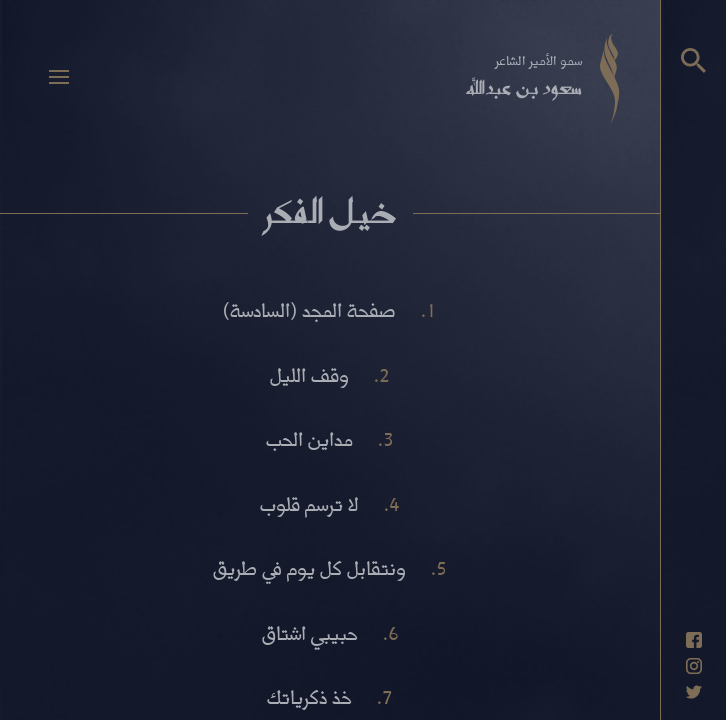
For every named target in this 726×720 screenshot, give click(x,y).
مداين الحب (309, 438)
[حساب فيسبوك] (694, 640)
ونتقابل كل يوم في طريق (309, 567)
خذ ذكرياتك (309, 696)
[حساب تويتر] (694, 692)
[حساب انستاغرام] (694, 666)
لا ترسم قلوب (309, 503)
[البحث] (693, 60)
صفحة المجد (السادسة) (309, 309)
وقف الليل (309, 374)
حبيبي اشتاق (310, 632)
